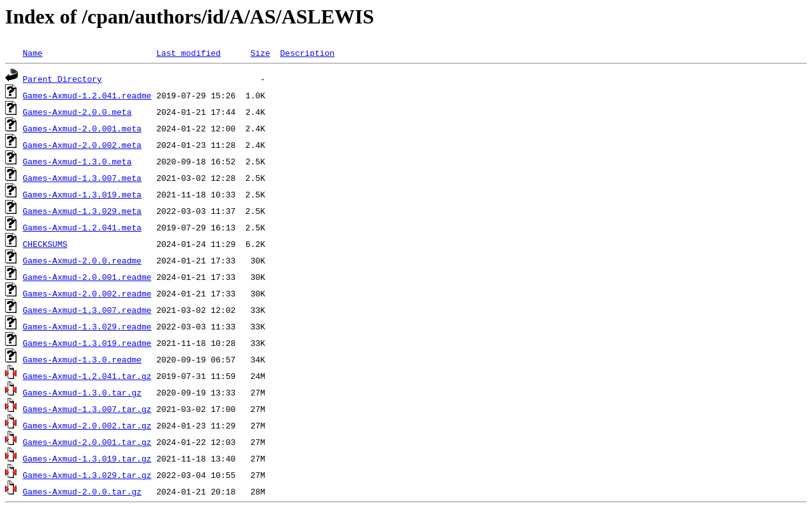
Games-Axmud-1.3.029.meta (82, 211)
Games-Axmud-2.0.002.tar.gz (87, 425)
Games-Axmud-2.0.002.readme (87, 293)
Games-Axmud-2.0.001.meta (82, 128)
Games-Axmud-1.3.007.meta (82, 178)
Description (307, 53)
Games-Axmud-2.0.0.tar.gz (82, 491)
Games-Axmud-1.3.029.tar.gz (87, 475)
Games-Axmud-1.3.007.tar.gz (87, 409)
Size (260, 53)
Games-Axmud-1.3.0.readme (82, 359)
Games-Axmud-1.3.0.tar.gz (82, 392)
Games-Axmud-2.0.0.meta (77, 112)
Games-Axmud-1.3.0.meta (77, 161)
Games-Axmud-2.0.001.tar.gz (87, 442)
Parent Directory (62, 79)
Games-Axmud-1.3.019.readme (87, 343)
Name (33, 53)
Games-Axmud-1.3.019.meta (82, 194)
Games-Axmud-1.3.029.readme (87, 326)
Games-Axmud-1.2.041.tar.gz (87, 376)
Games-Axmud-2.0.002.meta (82, 145)
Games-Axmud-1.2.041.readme (87, 95)
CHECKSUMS (45, 244)
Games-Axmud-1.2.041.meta (82, 227)
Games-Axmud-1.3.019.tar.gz (87, 458)
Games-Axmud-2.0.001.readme (87, 277)
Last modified (188, 53)
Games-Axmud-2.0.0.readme (82, 260)
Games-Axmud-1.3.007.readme (87, 310)
